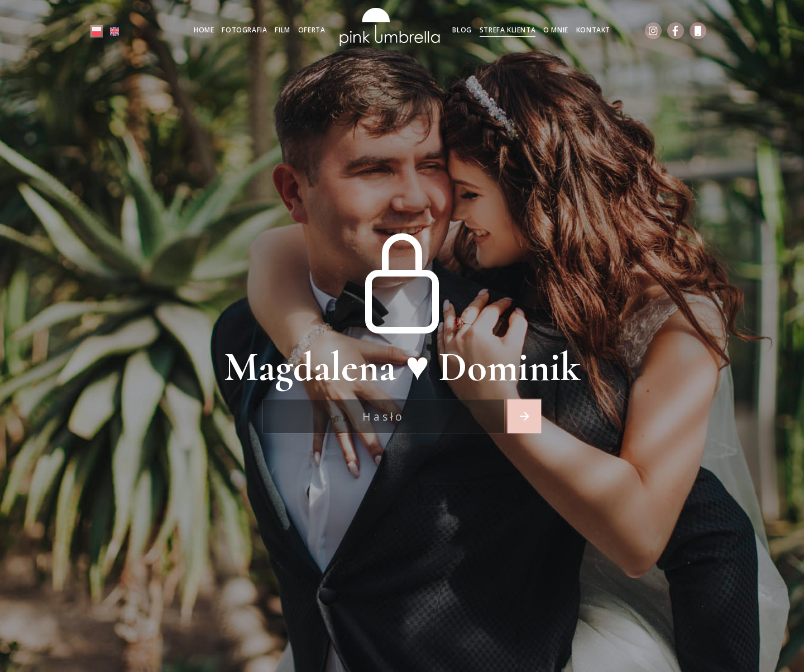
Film (282, 30)
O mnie (556, 30)
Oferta (312, 30)
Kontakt (593, 30)
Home (204, 30)
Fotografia (244, 30)
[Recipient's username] (384, 416)
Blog (462, 30)
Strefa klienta (508, 30)
